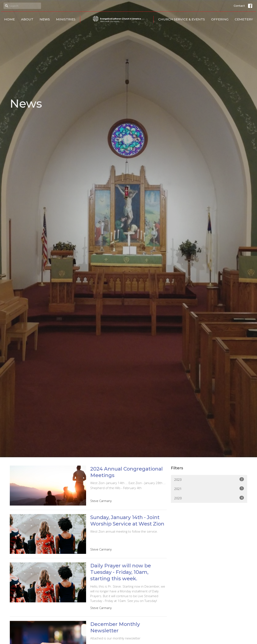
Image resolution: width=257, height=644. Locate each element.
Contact (239, 6)
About (27, 19)
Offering (220, 19)
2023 (209, 479)
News (45, 19)
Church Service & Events (182, 19)
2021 (209, 489)
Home (9, 19)
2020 (209, 498)
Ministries (66, 19)
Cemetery (244, 19)
